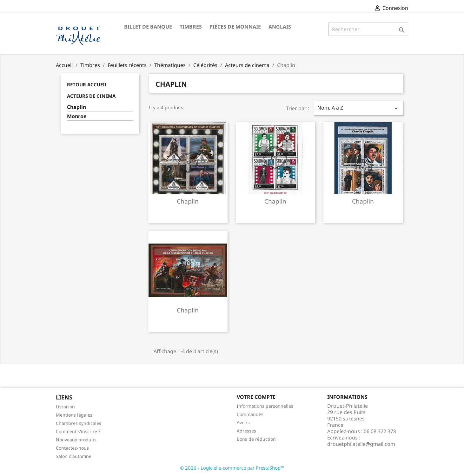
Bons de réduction (256, 439)
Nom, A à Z (359, 108)
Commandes (250, 414)
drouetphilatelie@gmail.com (361, 444)
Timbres (191, 27)
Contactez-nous (72, 448)
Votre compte (256, 397)
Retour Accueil (87, 84)
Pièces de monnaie (235, 27)
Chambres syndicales (79, 423)
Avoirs (243, 422)
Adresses (246, 431)
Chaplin (76, 107)
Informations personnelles (265, 406)
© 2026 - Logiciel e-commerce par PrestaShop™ (232, 468)
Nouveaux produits (76, 440)
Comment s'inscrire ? (78, 431)
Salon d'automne (74, 456)
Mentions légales (74, 415)
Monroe (77, 116)
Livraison (65, 407)
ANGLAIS (280, 27)
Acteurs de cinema (91, 96)
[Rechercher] (368, 29)
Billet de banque (148, 27)
